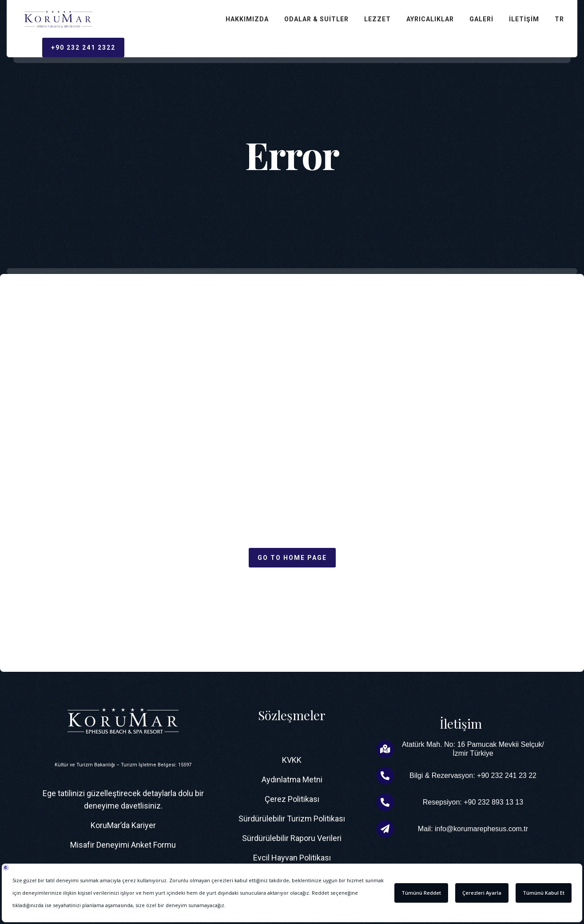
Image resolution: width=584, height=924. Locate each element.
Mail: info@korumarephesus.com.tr (473, 829)
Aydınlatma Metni (292, 779)
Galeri (481, 19)
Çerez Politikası (292, 799)
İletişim (524, 19)
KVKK (292, 760)
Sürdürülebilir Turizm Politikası (292, 819)
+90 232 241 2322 (83, 48)
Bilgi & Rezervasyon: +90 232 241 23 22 (473, 775)
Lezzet (377, 19)
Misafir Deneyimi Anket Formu (123, 845)
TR (559, 19)
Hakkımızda (247, 19)
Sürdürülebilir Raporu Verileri (292, 838)
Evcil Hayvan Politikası (292, 858)
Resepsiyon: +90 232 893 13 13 (473, 802)
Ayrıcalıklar (430, 19)
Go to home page (292, 558)
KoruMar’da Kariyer (123, 825)
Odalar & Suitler (316, 19)
